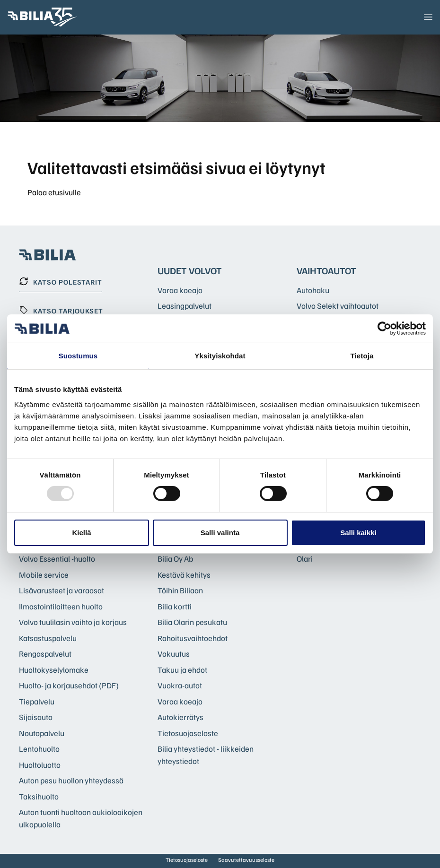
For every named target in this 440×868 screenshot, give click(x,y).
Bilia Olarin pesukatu (192, 622)
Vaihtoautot (326, 270)
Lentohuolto (39, 749)
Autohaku (313, 290)
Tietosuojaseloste (188, 733)
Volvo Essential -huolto (57, 559)
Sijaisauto (36, 717)
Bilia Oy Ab (175, 559)
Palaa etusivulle (54, 192)
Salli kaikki (358, 533)
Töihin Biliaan (180, 590)
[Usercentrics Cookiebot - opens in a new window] (384, 329)
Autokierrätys (180, 717)
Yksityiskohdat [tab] (220, 356)
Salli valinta (220, 533)
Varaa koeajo (180, 290)
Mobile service (44, 575)
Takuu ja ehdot (182, 670)
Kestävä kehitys (184, 575)
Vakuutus (174, 654)
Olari (305, 559)
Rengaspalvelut (45, 654)
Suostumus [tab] (78, 356)
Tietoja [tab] (362, 356)
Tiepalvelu (37, 701)
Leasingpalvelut (185, 306)
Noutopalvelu (42, 733)
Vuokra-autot (180, 685)
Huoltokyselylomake (54, 670)
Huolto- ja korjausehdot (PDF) (69, 685)
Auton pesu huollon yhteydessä (71, 780)
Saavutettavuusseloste (246, 860)
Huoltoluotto (40, 765)
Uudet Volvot (190, 270)
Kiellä (81, 533)
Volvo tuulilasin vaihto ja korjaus (73, 622)
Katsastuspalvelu (48, 638)
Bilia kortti (175, 606)
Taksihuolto (39, 796)
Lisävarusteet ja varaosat (62, 590)
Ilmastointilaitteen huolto (61, 606)
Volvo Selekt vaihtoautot (338, 306)
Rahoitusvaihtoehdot (193, 638)
